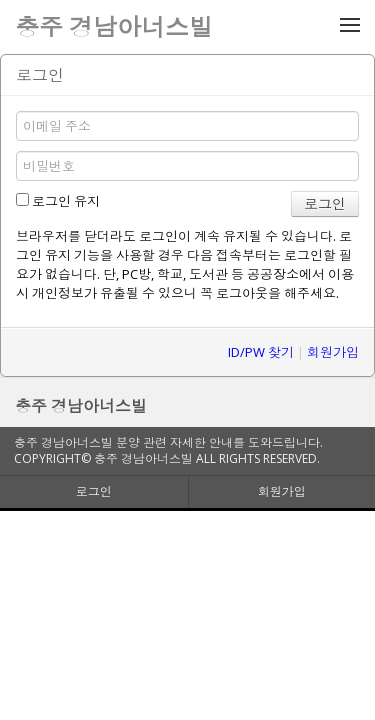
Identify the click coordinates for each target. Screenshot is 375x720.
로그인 (94, 491)
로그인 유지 (58, 201)
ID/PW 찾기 (261, 352)
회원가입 (333, 352)
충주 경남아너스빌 (81, 406)
